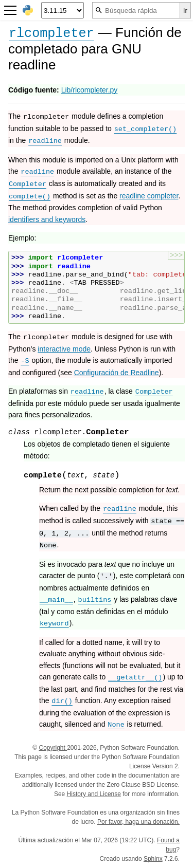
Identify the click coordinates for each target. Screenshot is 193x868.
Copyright (53, 748)
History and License (94, 794)
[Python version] (63, 10)
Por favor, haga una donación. (138, 822)
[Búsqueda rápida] (136, 10)
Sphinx (153, 859)
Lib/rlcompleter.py (90, 90)
